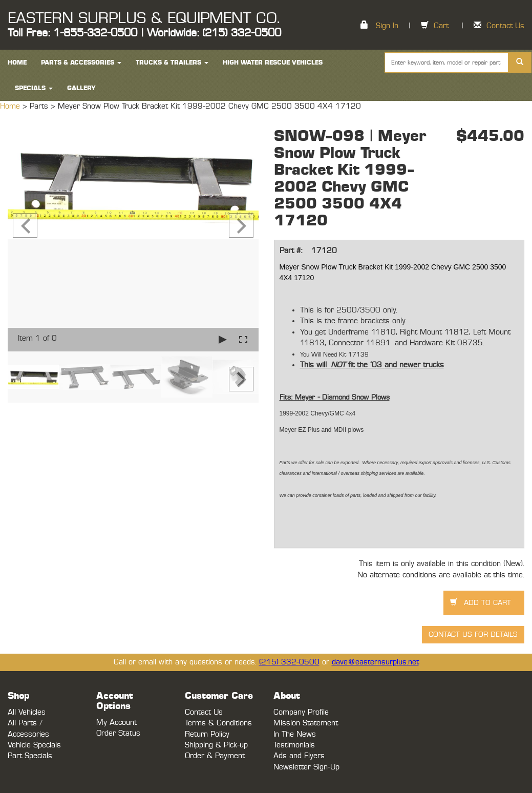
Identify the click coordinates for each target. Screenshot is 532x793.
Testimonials (294, 745)
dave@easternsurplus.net (375, 662)
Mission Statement (306, 723)
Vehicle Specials (34, 745)
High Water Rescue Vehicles (273, 62)
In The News (295, 734)
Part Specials (30, 756)
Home (11, 106)
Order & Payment (215, 756)
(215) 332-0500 (289, 662)
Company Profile (301, 712)
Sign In (387, 26)
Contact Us (505, 26)
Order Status (118, 733)
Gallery (81, 88)
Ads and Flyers (299, 756)
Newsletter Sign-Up (306, 767)
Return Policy (207, 734)
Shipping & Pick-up (216, 745)
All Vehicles (27, 712)
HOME (17, 62)
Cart (441, 26)
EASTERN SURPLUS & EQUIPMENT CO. (144, 18)
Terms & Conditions (218, 723)
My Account (116, 723)
